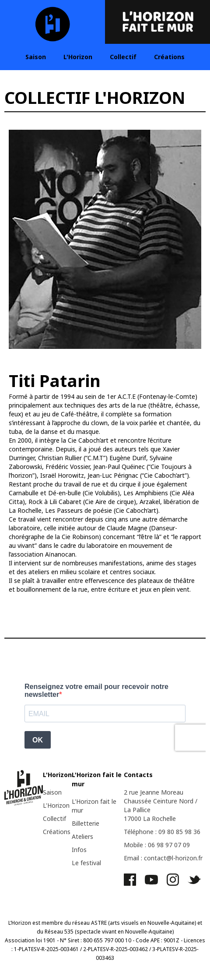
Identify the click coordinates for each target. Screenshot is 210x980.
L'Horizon (78, 57)
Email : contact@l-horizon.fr (163, 858)
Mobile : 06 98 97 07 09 (157, 845)
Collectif (123, 57)
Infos (79, 850)
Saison (36, 57)
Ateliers (82, 836)
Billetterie (86, 823)
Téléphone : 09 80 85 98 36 (162, 832)
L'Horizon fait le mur (94, 806)
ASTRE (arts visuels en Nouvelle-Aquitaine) (143, 923)
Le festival (86, 863)
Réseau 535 (59, 932)
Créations (169, 57)
